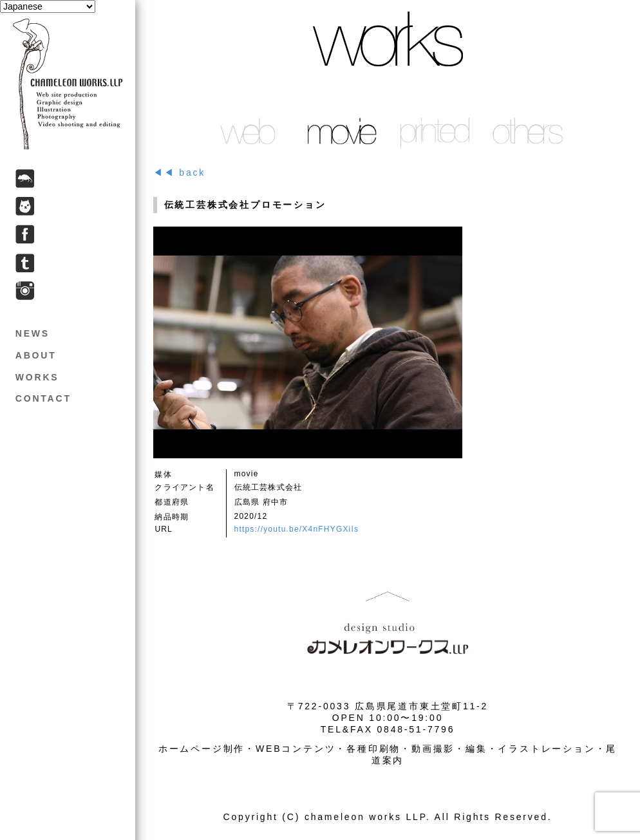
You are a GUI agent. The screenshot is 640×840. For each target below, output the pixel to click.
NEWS (33, 333)
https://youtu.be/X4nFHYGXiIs (297, 529)
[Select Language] (48, 6)
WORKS (37, 377)
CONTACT (43, 398)
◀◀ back (179, 173)
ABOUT (36, 355)
